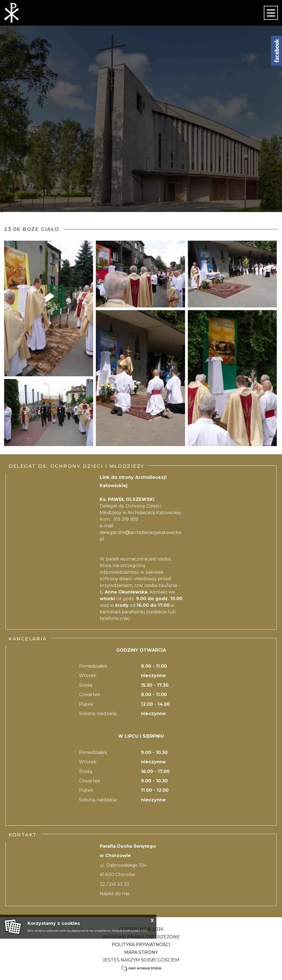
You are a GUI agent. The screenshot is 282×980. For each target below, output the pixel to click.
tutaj (144, 931)
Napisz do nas (115, 894)
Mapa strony (141, 952)
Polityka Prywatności (141, 945)
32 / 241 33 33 (114, 884)
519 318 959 (126, 519)
